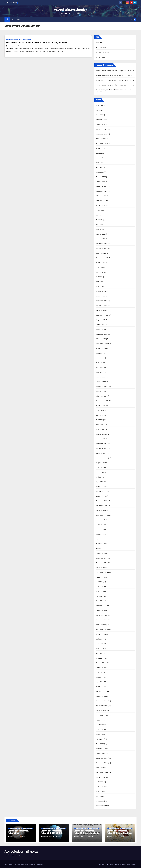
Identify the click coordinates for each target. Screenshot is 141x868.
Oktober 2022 (101, 310)
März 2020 (100, 429)
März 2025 (100, 172)
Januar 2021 (100, 382)
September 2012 (102, 629)
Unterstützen (101, 864)
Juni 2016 (100, 529)
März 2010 (100, 687)
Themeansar (39, 864)
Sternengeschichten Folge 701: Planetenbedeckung (18, 833)
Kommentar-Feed (102, 52)
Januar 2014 (101, 610)
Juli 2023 (100, 267)
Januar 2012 (100, 668)
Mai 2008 (100, 791)
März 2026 (100, 115)
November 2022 (102, 305)
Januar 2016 (101, 553)
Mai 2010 (99, 677)
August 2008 (101, 777)
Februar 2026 (101, 120)
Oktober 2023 (101, 253)
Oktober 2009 (101, 710)
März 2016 (100, 544)
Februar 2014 (101, 606)
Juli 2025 (100, 153)
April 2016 (100, 539)
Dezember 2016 (102, 501)
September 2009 (102, 715)
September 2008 (102, 772)
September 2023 (102, 258)
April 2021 (100, 367)
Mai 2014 (99, 591)
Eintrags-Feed (101, 48)
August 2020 (101, 406)
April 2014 (100, 596)
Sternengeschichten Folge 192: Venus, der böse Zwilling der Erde (36, 42)
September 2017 (102, 458)
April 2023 (100, 282)
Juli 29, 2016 (12, 46)
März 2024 (100, 229)
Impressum (110, 864)
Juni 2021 (100, 358)
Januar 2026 (101, 124)
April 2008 (100, 796)
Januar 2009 (101, 753)
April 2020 (100, 425)
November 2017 (102, 448)
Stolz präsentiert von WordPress (14, 864)
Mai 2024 (99, 220)
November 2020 (102, 391)
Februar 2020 (101, 434)
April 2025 (100, 167)
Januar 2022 (101, 325)
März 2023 (100, 286)
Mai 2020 (100, 420)
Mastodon (16, 19)
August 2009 (101, 720)
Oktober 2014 (101, 568)
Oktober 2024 (101, 196)
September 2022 (102, 315)
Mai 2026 (99, 105)
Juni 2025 (100, 158)
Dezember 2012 (102, 615)
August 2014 (101, 577)
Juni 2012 (100, 644)
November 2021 (102, 334)
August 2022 (101, 320)
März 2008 (100, 801)
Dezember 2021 (102, 329)
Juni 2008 (100, 787)
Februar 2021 (101, 377)
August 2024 (101, 205)
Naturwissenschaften (12, 39)
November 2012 (102, 620)
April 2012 (100, 653)
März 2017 (100, 487)
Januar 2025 (101, 182)
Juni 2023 (100, 272)
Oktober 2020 (101, 396)
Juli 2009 (100, 725)
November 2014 (102, 563)
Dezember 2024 (102, 186)
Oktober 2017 (101, 453)
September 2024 (102, 201)
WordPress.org (101, 57)
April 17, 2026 (80, 836)
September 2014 (102, 572)
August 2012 (101, 634)
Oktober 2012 (101, 625)
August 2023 (101, 263)
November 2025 (102, 134)
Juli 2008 (100, 782)
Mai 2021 (99, 363)
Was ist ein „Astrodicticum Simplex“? (126, 864)
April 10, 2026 (113, 836)
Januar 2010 (101, 696)
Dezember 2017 (102, 444)
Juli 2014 (99, 582)
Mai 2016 (99, 534)
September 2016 (102, 515)
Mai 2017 (99, 477)
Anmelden (100, 43)
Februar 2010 (101, 691)
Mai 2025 (99, 163)
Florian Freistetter (25, 46)
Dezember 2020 (102, 386)
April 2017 (100, 482)
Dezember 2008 (102, 758)
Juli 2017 (99, 467)
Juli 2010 (99, 672)
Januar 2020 (101, 439)
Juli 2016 (99, 525)
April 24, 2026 (47, 836)
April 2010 (100, 682)
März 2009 (100, 744)
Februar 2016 (101, 548)
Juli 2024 (100, 210)
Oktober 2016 (101, 510)
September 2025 (102, 144)
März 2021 (100, 372)
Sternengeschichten (25, 39)
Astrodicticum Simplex (70, 10)
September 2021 (102, 344)
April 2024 (100, 225)
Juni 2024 (100, 215)
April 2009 (100, 739)
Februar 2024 (101, 234)
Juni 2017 (100, 472)
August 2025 (101, 148)
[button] (131, 19)
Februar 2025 (101, 177)
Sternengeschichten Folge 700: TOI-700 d (119, 71)
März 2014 (100, 601)
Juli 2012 (99, 639)
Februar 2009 (101, 749)
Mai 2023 (99, 277)
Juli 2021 (99, 353)
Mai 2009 (100, 734)
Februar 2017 (101, 491)
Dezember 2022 (102, 301)
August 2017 (101, 463)
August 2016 (101, 520)
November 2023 (102, 248)
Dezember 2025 (102, 129)
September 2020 (102, 401)
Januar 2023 (101, 296)
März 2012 (100, 658)
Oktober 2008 (101, 768)
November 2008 (102, 763)
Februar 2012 (101, 663)
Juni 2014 (100, 587)
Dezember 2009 (102, 701)
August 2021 (101, 348)
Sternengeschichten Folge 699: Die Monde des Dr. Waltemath (87, 833)
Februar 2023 (101, 291)
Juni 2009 (100, 730)
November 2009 (102, 706)
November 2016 (102, 506)
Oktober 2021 (101, 339)
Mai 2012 (99, 649)
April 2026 (100, 110)
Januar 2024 (101, 239)
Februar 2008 (101, 806)
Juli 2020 (100, 410)
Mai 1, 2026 (13, 836)
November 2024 (102, 191)
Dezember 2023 (102, 244)
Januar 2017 (100, 496)
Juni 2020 (100, 415)
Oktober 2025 (101, 139)
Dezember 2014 (102, 558)
